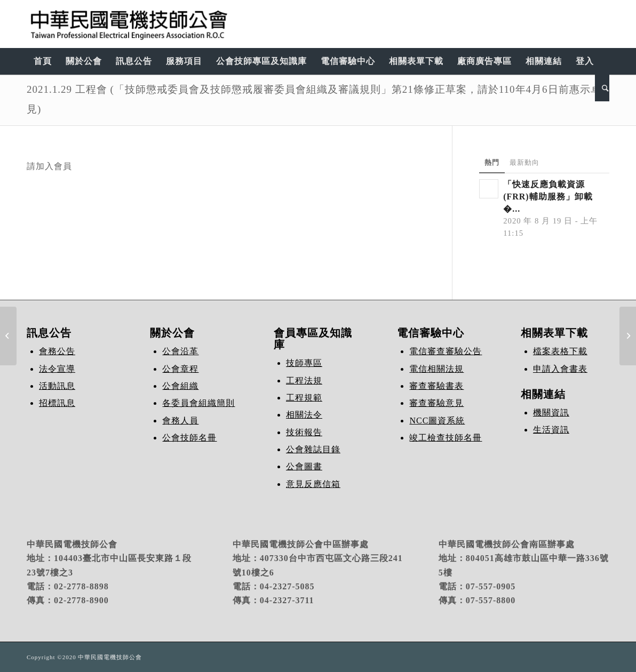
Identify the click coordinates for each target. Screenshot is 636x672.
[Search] (602, 88)
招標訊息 (57, 403)
